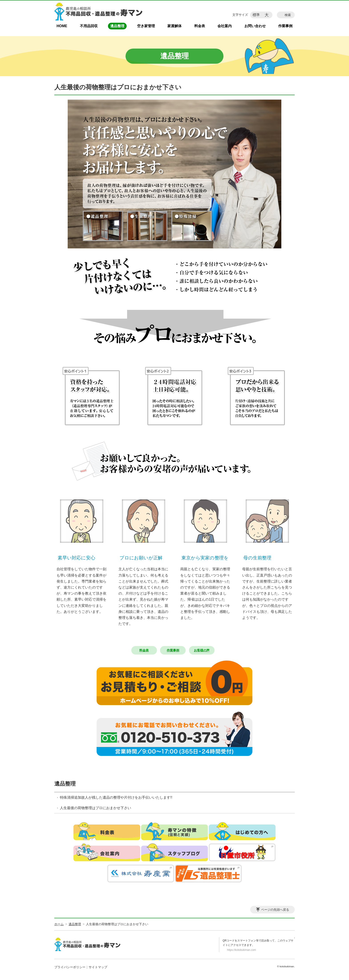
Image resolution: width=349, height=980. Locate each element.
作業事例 (285, 26)
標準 (256, 15)
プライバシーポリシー (70, 967)
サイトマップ (98, 967)
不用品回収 (89, 26)
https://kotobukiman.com (241, 950)
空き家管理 (146, 26)
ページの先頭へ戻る (275, 910)
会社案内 (225, 26)
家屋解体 (174, 26)
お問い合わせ (255, 26)
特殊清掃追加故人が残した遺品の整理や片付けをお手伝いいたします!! (116, 797)
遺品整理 (117, 26)
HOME (62, 26)
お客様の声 (202, 650)
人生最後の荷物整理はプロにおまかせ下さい (95, 808)
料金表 (200, 26)
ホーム (59, 924)
